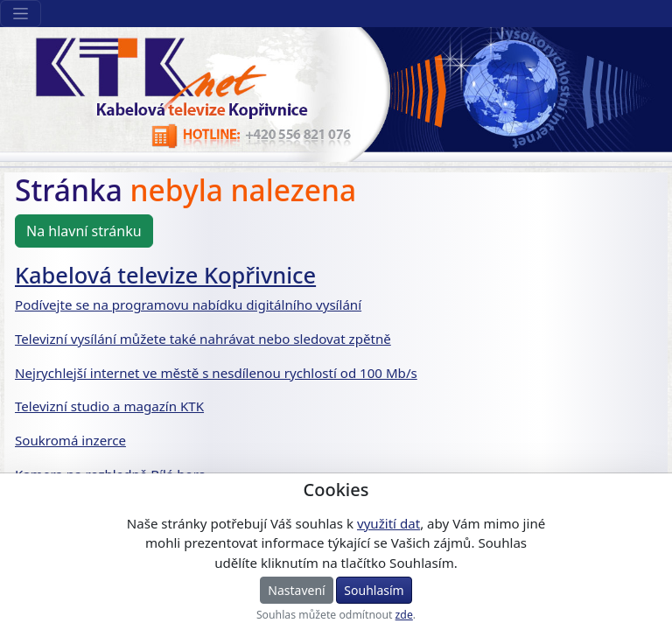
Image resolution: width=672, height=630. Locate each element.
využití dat (388, 523)
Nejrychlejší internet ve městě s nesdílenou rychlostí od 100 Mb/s (216, 373)
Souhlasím (374, 590)
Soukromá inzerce (70, 440)
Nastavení (296, 590)
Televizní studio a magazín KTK (109, 406)
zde (404, 615)
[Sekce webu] (21, 14)
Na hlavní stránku (84, 231)
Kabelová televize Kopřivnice (165, 275)
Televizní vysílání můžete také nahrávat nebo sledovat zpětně (203, 339)
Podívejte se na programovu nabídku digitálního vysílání (188, 304)
